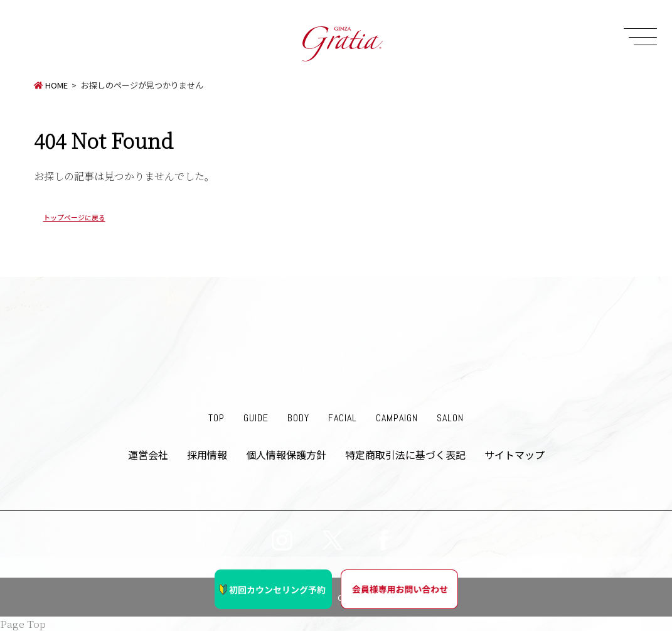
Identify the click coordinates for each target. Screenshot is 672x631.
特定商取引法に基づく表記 (405, 455)
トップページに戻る (74, 217)
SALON (450, 418)
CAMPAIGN (397, 418)
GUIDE (256, 418)
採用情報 (207, 455)
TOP (216, 418)
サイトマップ (515, 455)
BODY (298, 418)
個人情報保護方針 (286, 455)
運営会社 (148, 455)
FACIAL (343, 418)
